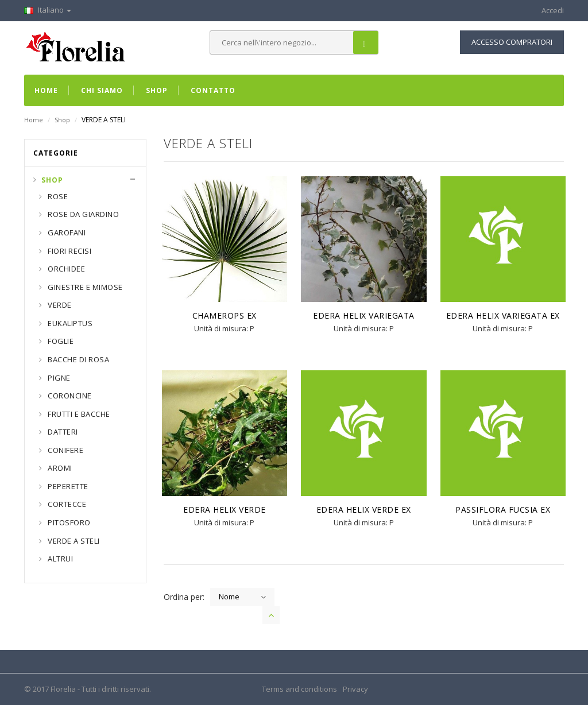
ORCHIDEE (66, 269)
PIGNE (58, 378)
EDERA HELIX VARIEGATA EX (503, 315)
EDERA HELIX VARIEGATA (364, 315)
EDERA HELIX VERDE (225, 510)
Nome (229, 596)
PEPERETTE (67, 486)
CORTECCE (66, 504)
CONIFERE (65, 450)
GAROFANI (66, 233)
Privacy (355, 689)
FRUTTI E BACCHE (78, 414)
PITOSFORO (68, 522)
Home (34, 120)
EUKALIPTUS (69, 323)
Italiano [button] (48, 10)
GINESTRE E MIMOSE (84, 287)
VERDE (59, 305)
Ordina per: (184, 597)
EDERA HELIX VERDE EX (364, 510)
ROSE (57, 196)
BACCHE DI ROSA (78, 359)
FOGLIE (60, 341)
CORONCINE (69, 396)
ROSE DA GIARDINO (83, 214)
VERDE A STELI (73, 541)
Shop (62, 120)
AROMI (59, 468)
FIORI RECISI (69, 251)
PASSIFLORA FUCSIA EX (503, 510)
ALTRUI (60, 559)
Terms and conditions (299, 689)
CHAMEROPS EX (225, 315)
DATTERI (62, 432)
